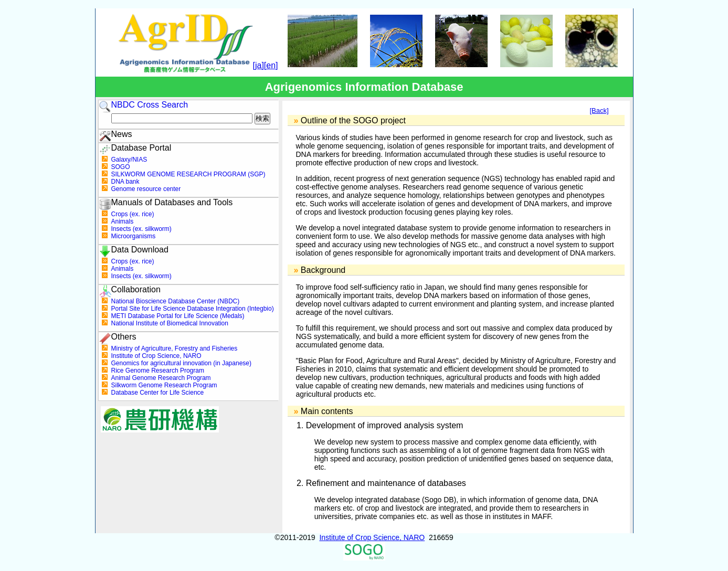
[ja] (259, 65)
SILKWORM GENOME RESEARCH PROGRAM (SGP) (188, 174)
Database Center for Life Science (158, 393)
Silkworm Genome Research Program (164, 385)
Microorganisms (134, 236)
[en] (271, 65)
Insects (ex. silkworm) (141, 229)
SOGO (121, 167)
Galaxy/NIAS (129, 160)
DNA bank (125, 182)
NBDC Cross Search (150, 105)
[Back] (599, 110)
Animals (123, 221)
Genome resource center (146, 189)
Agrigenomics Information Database (364, 87)
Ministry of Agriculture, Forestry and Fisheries (175, 348)
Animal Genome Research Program (161, 378)
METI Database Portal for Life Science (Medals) (178, 316)
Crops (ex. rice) (133, 214)
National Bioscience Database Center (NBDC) (176, 301)
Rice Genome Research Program (158, 371)
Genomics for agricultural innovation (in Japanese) (181, 363)
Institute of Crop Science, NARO (156, 356)
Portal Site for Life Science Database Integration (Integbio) (193, 309)
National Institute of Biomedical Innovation (170, 323)
